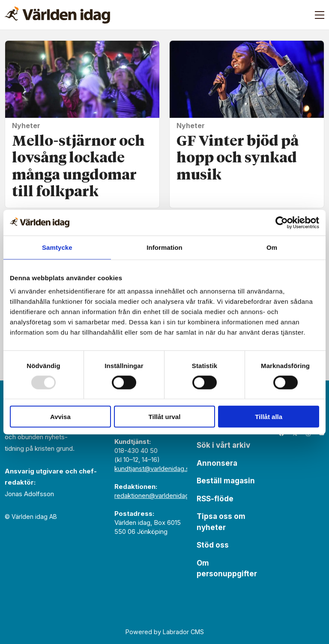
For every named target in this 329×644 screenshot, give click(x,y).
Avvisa (60, 417)
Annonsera (217, 463)
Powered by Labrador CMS (165, 632)
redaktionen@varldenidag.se (156, 496)
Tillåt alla (269, 417)
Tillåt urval (165, 417)
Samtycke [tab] (57, 247)
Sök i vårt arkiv (223, 445)
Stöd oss (213, 545)
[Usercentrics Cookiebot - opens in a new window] (282, 222)
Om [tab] (272, 247)
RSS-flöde (215, 499)
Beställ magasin (226, 481)
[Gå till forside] (57, 15)
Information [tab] (164, 247)
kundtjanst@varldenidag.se (154, 469)
